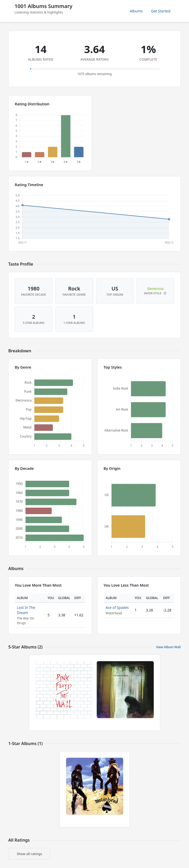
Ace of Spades (117, 607)
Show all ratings (29, 854)
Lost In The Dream (26, 610)
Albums (136, 11)
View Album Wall (168, 647)
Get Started (161, 11)
